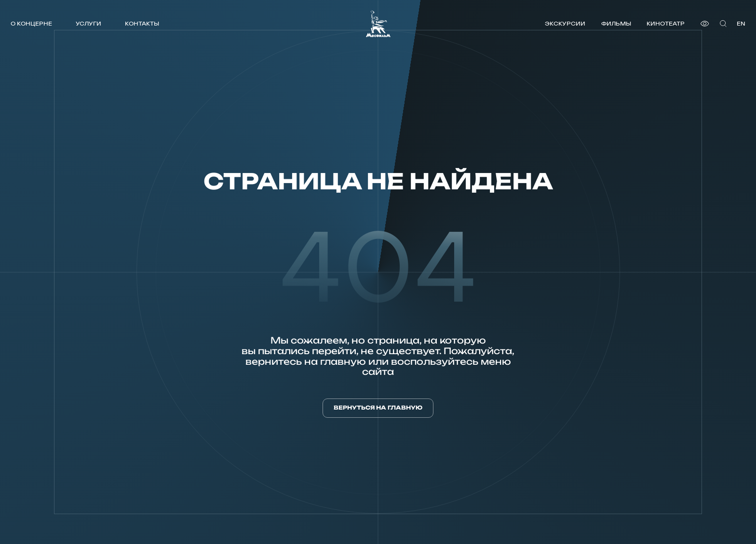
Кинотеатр (666, 23)
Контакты (142, 23)
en (741, 23)
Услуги (88, 23)
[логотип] (378, 24)
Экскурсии (565, 23)
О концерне (31, 23)
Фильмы (616, 23)
